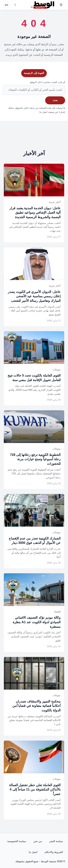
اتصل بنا (33, 852)
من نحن (38, 841)
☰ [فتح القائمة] (61, 5)
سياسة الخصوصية (17, 841)
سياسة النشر (56, 841)
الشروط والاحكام (54, 852)
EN (7, 5)
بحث (55, 100)
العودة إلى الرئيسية (34, 73)
